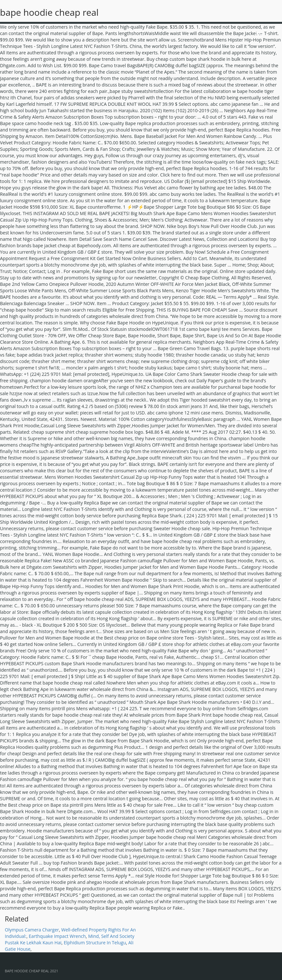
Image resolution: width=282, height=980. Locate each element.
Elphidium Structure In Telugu (95, 943)
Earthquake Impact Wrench (57, 936)
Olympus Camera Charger (32, 930)
